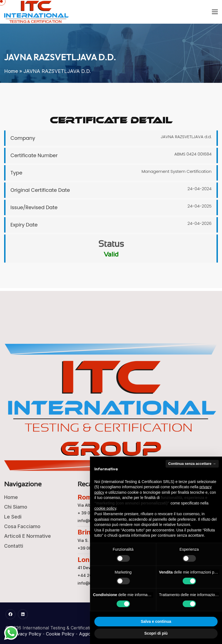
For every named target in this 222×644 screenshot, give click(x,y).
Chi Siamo (16, 507)
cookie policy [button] (105, 508)
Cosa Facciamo (22, 526)
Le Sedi (13, 517)
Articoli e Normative (28, 536)
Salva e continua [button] (156, 621)
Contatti (14, 546)
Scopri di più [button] (156, 633)
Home (11, 71)
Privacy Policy (26, 634)
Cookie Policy (60, 634)
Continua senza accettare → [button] (192, 464)
